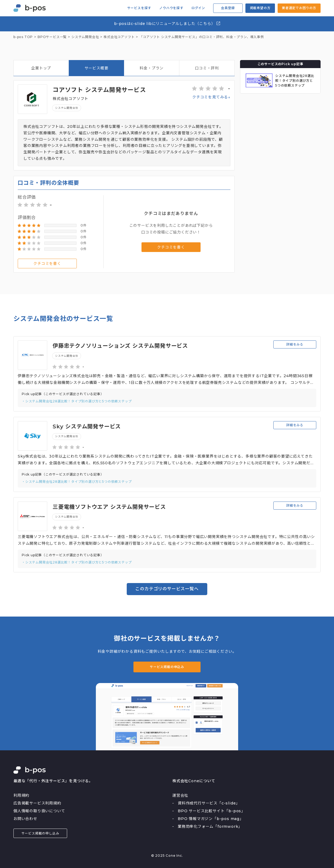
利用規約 (21, 795)
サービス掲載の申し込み (40, 833)
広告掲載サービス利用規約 (37, 803)
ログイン (198, 8)
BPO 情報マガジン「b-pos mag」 (211, 819)
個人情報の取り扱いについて (39, 811)
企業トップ (41, 68)
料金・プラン (152, 68)
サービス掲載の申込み (167, 667)
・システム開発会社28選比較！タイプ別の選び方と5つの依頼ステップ (77, 401)
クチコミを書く (47, 264)
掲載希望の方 (260, 8)
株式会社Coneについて (194, 781)
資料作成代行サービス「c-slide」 (209, 803)
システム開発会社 (67, 108)
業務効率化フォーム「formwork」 (210, 826)
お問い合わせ (25, 819)
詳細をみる (295, 344)
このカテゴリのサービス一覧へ (167, 589)
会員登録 (228, 8)
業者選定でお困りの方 (299, 8)
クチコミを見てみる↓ (211, 97)
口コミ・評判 (207, 68)
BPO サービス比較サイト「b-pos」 (211, 811)
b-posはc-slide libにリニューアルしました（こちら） (167, 23)
